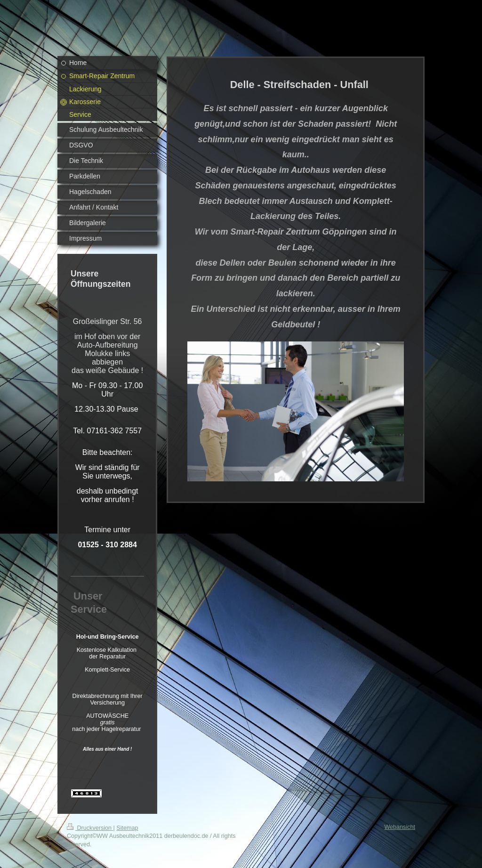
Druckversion (90, 828)
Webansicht (400, 827)
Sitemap (127, 828)
